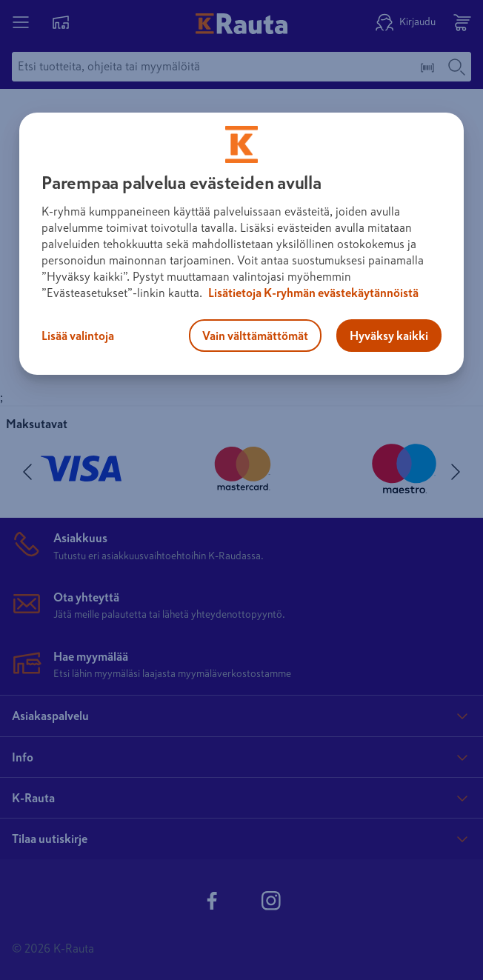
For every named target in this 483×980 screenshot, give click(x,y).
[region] (242, 244)
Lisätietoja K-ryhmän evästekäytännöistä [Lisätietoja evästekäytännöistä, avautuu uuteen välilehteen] (312, 293)
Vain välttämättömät (255, 336)
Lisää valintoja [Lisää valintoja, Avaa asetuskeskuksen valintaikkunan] (78, 336)
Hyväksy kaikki (389, 336)
